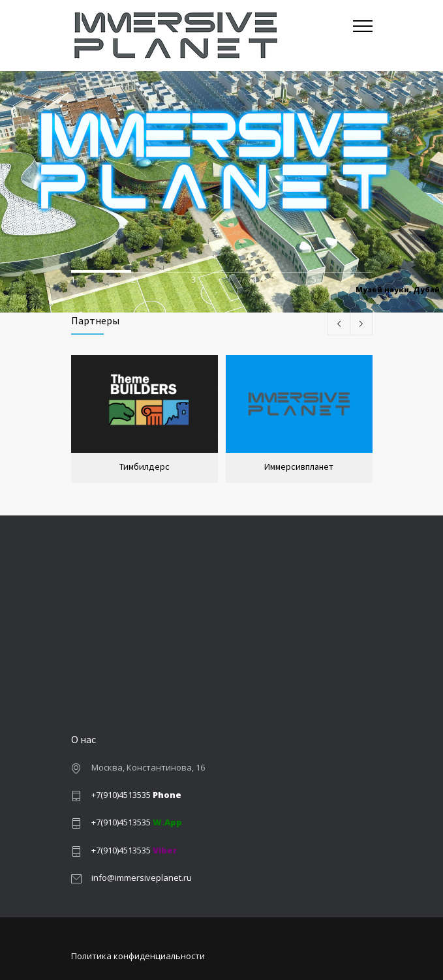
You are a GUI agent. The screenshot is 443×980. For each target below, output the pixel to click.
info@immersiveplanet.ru (142, 878)
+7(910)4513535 (136, 795)
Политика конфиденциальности (138, 956)
